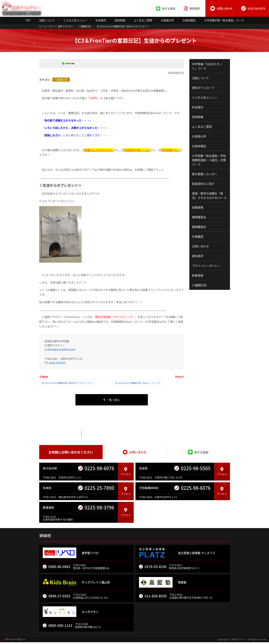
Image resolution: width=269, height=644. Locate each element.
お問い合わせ (200, 246)
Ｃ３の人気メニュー (75, 20)
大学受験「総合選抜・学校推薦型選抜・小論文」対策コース (209, 160)
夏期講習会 (199, 227)
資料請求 (198, 256)
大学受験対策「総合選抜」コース (224, 20)
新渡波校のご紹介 (203, 184)
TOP (28, 20)
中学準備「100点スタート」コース (207, 66)
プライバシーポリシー (206, 266)
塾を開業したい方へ (205, 174)
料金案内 (101, 20)
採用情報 (120, 20)
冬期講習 (198, 236)
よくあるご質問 (143, 20)
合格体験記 (189, 20)
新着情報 (198, 275)
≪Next (44, 377)
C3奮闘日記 (61, 80)
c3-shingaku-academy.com (60, 349)
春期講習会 (199, 217)
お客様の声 (167, 20)
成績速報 (198, 207)
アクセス (126, 473)
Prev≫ (180, 377)
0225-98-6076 (57, 362)
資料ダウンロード (203, 88)
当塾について (47, 20)
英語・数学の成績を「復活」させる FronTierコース (209, 195)
